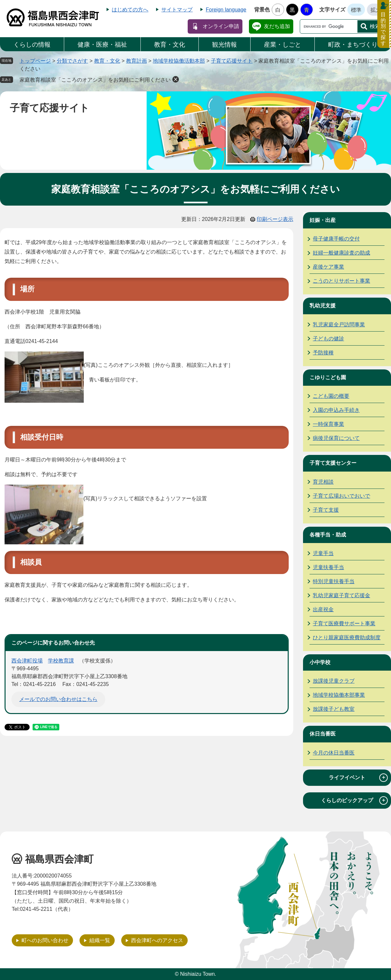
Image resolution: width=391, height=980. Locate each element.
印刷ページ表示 (275, 219)
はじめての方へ (130, 10)
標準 (356, 10)
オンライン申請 (221, 26)
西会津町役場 (27, 661)
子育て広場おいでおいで (341, 496)
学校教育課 (61, 661)
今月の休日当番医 (334, 753)
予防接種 (323, 353)
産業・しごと (282, 45)
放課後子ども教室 (334, 709)
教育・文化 (170, 45)
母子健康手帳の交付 (336, 239)
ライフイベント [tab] (358, 778)
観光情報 (224, 45)
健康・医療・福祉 (102, 45)
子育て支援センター (333, 463)
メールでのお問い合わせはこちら (58, 699)
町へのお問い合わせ (45, 940)
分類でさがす (72, 61)
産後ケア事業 (328, 267)
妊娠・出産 (323, 220)
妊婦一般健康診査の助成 (341, 253)
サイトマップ (177, 10)
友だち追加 (277, 26)
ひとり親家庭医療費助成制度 (347, 638)
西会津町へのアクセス (157, 940)
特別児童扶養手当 (334, 581)
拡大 (376, 10)
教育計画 (137, 61)
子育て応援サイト (232, 61)
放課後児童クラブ (334, 681)
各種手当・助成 (328, 535)
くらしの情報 (32, 45)
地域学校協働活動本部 (179, 61)
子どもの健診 (328, 339)
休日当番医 (323, 734)
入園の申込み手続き (336, 410)
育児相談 (323, 482)
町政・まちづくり (353, 45)
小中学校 (320, 662)
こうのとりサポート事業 (341, 281)
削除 (176, 79)
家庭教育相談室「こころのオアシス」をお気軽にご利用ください (95, 80)
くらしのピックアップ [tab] (354, 801)
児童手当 (323, 553)
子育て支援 (326, 510)
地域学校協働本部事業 (339, 695)
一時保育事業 (328, 424)
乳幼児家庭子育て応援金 (341, 595)
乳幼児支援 (323, 306)
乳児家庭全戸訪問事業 (339, 325)
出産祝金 (323, 609)
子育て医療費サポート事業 (344, 623)
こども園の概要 (331, 396)
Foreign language (226, 10)
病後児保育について (336, 438)
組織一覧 (100, 940)
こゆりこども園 (328, 377)
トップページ (35, 61)
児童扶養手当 (328, 567)
